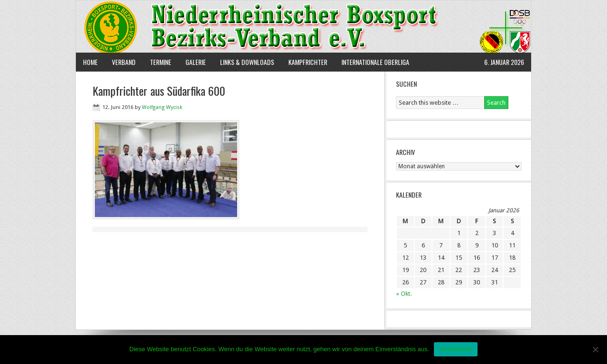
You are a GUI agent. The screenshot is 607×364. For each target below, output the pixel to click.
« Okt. (404, 294)
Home (90, 62)
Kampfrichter (304, 62)
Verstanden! (456, 349)
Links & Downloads (247, 62)
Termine (161, 62)
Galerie (196, 62)
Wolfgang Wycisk (162, 107)
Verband (120, 62)
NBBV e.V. (303, 27)
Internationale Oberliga (375, 62)
